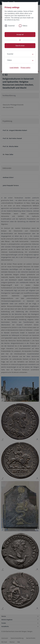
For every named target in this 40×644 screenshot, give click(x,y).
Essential (11, 26)
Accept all (20, 35)
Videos (25, 26)
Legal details (14, 68)
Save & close (20, 46)
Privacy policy (26, 68)
